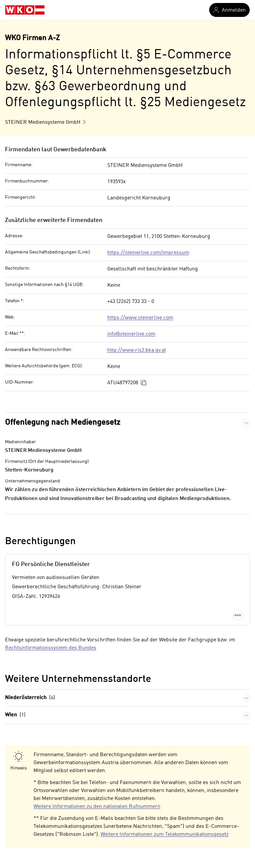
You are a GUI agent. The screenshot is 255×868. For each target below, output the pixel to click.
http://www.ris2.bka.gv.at (137, 350)
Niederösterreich (30, 698)
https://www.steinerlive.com (140, 318)
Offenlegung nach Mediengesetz (63, 423)
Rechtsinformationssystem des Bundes (51, 648)
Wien (15, 715)
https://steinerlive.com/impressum (148, 253)
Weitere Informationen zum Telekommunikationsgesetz (165, 834)
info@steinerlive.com (131, 334)
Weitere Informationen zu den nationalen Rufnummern (97, 807)
